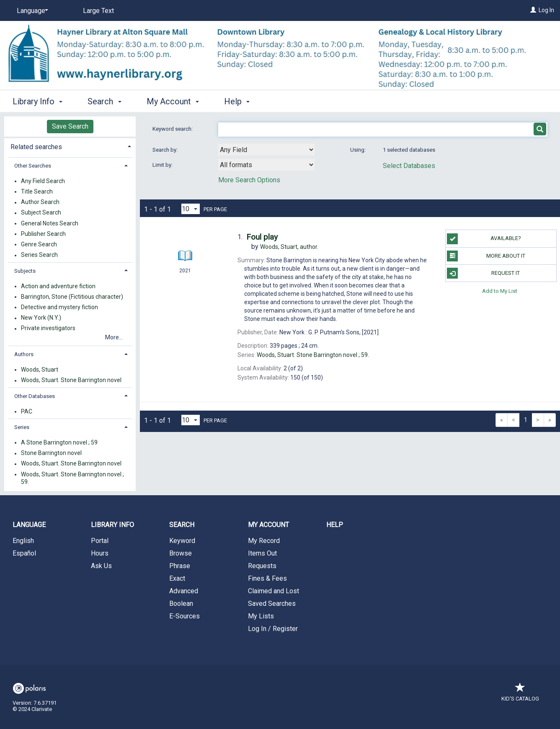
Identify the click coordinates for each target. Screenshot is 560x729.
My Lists (261, 616)
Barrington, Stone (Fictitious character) (72, 297)
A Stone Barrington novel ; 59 (59, 442)
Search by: (166, 150)
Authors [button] (24, 354)
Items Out (262, 553)
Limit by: (163, 165)
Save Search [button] (70, 126)
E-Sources (185, 616)
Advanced (184, 591)
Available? (484, 239)
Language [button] (29, 525)
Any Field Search (43, 181)
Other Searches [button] (33, 166)
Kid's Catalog (520, 694)
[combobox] (266, 150)
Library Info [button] (37, 101)
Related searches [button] (36, 147)
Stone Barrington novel (51, 453)
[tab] (70, 146)
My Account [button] (173, 101)
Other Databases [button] (35, 396)
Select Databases (409, 166)
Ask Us (101, 566)
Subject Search (41, 213)
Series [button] (22, 427)
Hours (100, 553)
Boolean (181, 604)
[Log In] (533, 10)
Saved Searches (272, 604)
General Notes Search (50, 223)
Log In (546, 10)
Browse (181, 553)
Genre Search (39, 244)
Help (335, 525)
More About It (486, 256)
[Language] (31, 11)
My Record (264, 541)
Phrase (180, 566)
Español (24, 553)
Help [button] (237, 101)
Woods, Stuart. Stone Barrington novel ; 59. (72, 478)
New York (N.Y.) (41, 318)
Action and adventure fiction (58, 286)
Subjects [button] (25, 271)
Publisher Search (43, 234)
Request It (483, 273)
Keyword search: (173, 129)
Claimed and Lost (274, 591)
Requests (262, 566)
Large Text (98, 11)
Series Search (39, 255)
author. (289, 247)
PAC (27, 411)
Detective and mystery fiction (59, 307)
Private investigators (48, 328)
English (23, 541)
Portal (100, 541)
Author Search (40, 202)
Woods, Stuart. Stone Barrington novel (71, 380)
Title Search (37, 191)
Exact (177, 578)
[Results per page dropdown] (191, 209)
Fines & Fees (267, 578)
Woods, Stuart (40, 370)
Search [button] (104, 101)
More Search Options (249, 180)
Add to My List (500, 291)
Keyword (182, 541)
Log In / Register (273, 629)
